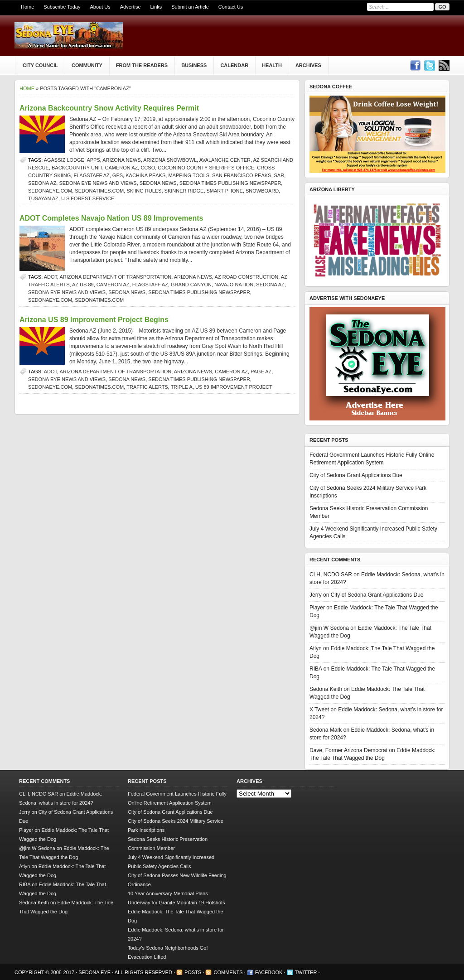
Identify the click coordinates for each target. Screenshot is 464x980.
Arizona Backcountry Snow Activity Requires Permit (109, 108)
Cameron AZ (122, 168)
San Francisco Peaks (242, 175)
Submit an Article (190, 7)
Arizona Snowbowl (170, 160)
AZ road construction (247, 277)
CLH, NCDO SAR (331, 574)
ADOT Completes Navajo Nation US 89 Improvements (111, 218)
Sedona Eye (95, 972)
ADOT (51, 277)
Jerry (316, 595)
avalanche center (225, 160)
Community (87, 65)
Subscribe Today (62, 7)
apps (93, 160)
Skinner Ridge (184, 191)
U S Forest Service (88, 198)
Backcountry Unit (77, 168)
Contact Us (231, 7)
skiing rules (144, 191)
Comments (228, 972)
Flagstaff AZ (91, 175)
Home (27, 7)
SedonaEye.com (50, 191)
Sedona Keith (326, 689)
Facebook (269, 972)
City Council (40, 65)
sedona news (158, 183)
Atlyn (316, 648)
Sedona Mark (326, 730)
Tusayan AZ (43, 198)
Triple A (182, 387)
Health (272, 65)
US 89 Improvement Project (234, 387)
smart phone (225, 191)
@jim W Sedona (329, 628)
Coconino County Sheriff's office (206, 168)
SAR (279, 175)
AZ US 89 (83, 285)
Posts (193, 972)
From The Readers (142, 65)
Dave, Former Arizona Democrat (348, 750)
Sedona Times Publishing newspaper (230, 183)
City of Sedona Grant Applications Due (356, 475)
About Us (100, 7)
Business (194, 65)
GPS (118, 175)
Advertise (130, 7)
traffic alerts (147, 387)
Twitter (306, 972)
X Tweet (319, 710)
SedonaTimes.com (99, 191)
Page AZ (261, 372)
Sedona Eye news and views (98, 183)
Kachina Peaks (145, 175)
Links (156, 7)
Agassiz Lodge (64, 160)
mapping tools (189, 175)
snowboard (262, 191)
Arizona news (121, 160)
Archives (308, 65)
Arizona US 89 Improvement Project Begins (94, 320)
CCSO (148, 168)
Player (317, 608)
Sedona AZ (42, 183)
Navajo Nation (234, 285)
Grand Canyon (191, 285)
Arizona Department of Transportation (116, 277)
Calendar (234, 65)
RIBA (316, 669)
